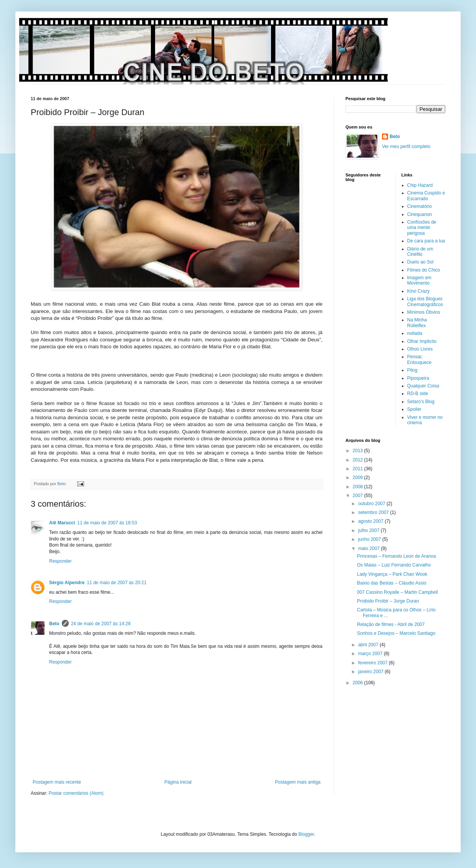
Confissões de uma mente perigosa (422, 228)
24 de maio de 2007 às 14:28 (101, 624)
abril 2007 (369, 645)
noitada (415, 333)
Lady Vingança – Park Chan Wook (392, 574)
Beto (54, 624)
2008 (359, 487)
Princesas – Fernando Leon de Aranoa (396, 556)
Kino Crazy (419, 291)
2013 (359, 451)
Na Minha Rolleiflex (417, 323)
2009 (359, 478)
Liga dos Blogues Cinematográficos (425, 301)
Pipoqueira (418, 378)
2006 (359, 683)
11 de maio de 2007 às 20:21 (117, 583)
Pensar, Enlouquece (419, 359)
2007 (359, 496)
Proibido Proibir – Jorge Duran (388, 601)
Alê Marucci (62, 523)
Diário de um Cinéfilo (420, 252)
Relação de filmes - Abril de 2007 (391, 624)
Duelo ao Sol (421, 262)
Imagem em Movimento (419, 280)
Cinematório (420, 206)
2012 (359, 460)
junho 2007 (370, 539)
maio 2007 (369, 548)
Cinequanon (420, 214)
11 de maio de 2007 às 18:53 (107, 523)
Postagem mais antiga (298, 782)
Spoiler (414, 409)
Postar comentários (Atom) (76, 793)
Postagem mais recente (57, 782)
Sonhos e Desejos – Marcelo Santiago (396, 633)
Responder (60, 561)
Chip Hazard (420, 185)
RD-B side (418, 394)
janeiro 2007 (371, 672)
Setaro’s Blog (421, 402)
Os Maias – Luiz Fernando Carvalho (394, 565)
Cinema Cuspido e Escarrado (426, 196)
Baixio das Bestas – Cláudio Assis (392, 583)
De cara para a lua (426, 241)
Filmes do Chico (424, 270)
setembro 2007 (374, 512)
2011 (359, 469)
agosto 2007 (371, 521)
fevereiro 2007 (374, 663)
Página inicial (178, 782)
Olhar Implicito (422, 341)
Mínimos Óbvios (424, 312)
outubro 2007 (372, 504)
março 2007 (371, 654)
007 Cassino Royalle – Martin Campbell (397, 592)
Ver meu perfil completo (406, 147)
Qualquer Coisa (423, 386)
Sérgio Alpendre (67, 583)
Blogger (306, 834)
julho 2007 (369, 530)
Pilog (412, 370)
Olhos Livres (420, 349)
